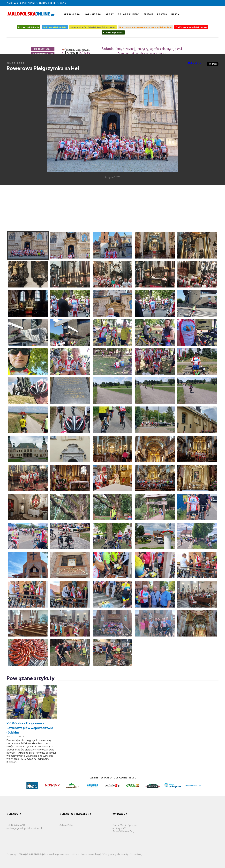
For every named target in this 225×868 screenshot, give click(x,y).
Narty (175, 14)
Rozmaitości (93, 14)
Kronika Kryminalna (113, 32)
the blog (138, 854)
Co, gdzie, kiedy (129, 14)
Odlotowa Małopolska (55, 27)
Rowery (162, 14)
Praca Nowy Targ (90, 854)
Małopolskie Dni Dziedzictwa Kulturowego (93, 27)
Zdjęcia (148, 14)
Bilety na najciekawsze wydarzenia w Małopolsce (145, 27)
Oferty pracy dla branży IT (116, 854)
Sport (110, 14)
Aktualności (72, 14)
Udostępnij (197, 63)
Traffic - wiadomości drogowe (191, 27)
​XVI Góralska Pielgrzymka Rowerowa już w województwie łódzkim (30, 728)
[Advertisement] (11, 123)
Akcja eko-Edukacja (28, 27)
